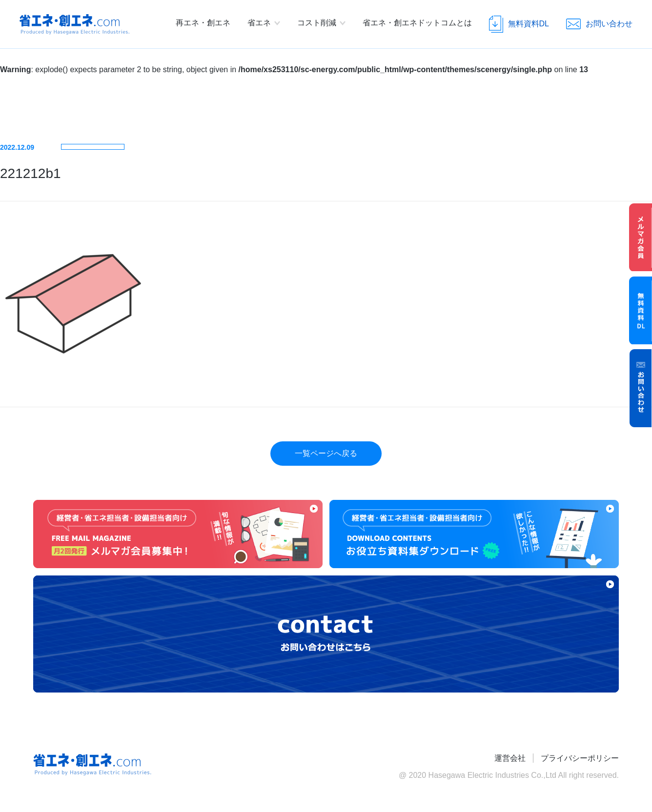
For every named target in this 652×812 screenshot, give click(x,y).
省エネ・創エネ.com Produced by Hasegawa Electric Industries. (74, 24)
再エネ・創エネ (203, 23)
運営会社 (510, 758)
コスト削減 (317, 23)
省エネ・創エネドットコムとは (417, 23)
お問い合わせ (641, 388)
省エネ (259, 23)
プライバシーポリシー (580, 758)
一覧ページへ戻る (326, 453)
